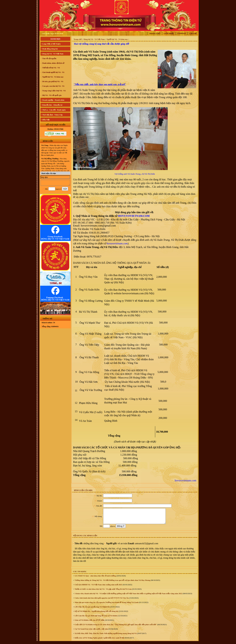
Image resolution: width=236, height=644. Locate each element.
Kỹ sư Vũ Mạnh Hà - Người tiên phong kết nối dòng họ (96, 614)
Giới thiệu (169, 33)
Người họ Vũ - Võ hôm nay (53, 77)
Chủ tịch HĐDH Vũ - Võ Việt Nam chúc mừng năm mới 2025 (98, 588)
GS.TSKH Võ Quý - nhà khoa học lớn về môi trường (95, 579)
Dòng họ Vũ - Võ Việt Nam (94, 39)
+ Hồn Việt (45, 120)
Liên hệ (193, 33)
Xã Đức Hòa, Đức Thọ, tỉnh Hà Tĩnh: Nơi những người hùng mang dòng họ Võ (105, 636)
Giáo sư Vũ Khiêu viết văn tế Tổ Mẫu (89, 623)
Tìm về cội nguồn (49, 58)
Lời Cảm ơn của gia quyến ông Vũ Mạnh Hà (92, 610)
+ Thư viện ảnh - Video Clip (52, 115)
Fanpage (182, 33)
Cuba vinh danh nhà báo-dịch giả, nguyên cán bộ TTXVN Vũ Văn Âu (101, 601)
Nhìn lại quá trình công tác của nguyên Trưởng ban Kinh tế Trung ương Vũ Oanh (106, 605)
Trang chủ (155, 33)
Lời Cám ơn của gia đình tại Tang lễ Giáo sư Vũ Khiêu (96, 619)
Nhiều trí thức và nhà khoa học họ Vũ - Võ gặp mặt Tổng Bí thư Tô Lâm (103, 592)
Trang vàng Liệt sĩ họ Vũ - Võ (54, 91)
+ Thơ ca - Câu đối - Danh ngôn (53, 110)
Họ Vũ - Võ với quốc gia (52, 95)
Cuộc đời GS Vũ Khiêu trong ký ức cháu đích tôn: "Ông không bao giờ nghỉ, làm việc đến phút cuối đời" (116, 627)
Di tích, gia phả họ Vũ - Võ (53, 81)
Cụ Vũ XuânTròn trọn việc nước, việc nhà (91, 632)
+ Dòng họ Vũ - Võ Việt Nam (52, 54)
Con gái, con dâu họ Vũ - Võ (53, 86)
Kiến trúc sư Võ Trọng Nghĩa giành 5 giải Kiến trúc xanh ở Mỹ (99, 641)
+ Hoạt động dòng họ (49, 49)
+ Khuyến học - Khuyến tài (52, 105)
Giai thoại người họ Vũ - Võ (53, 72)
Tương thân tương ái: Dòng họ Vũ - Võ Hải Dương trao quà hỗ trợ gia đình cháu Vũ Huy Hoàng (112, 583)
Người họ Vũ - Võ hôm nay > (118, 39)
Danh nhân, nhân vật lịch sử (53, 63)
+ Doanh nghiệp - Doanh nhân (53, 100)
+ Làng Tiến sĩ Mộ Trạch (51, 44)
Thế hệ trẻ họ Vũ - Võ (51, 68)
